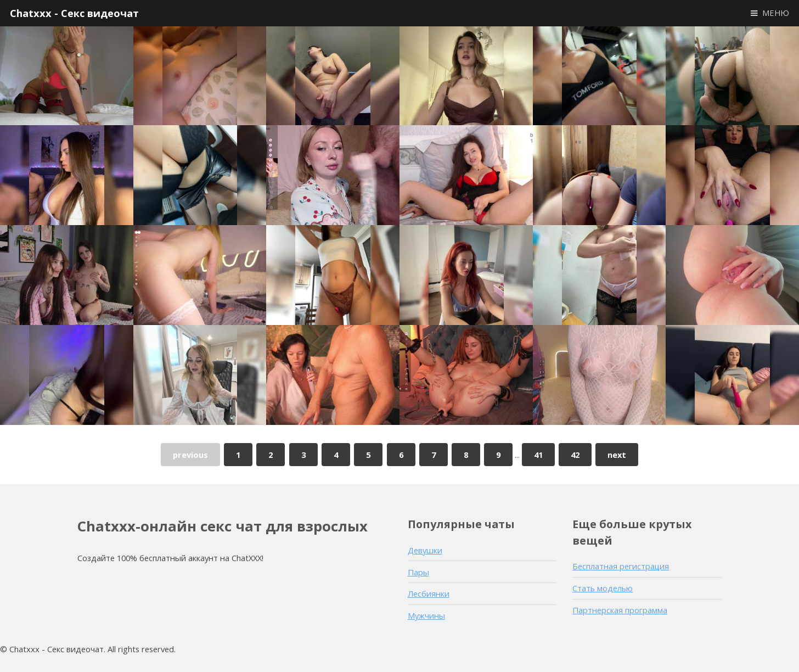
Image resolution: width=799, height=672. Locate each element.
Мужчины (426, 615)
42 (575, 455)
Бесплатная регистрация (621, 566)
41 (538, 455)
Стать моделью (603, 588)
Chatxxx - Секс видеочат (74, 13)
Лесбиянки (429, 593)
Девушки (425, 550)
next (617, 455)
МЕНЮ (776, 13)
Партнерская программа (620, 610)
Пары (418, 572)
